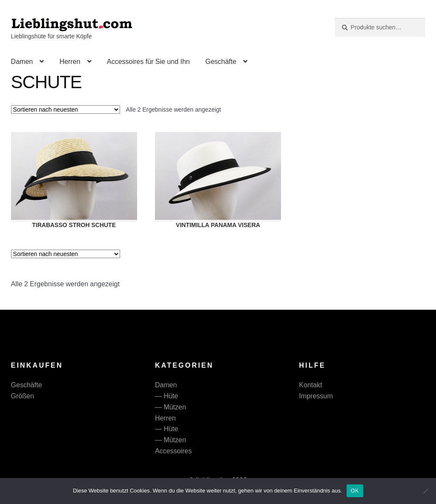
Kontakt (310, 385)
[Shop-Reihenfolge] (66, 109)
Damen (22, 62)
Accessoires (173, 451)
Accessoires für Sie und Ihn (148, 62)
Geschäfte (221, 62)
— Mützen (171, 407)
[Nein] (425, 491)
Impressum (316, 396)
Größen (23, 396)
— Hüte (166, 396)
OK (355, 491)
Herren (70, 62)
